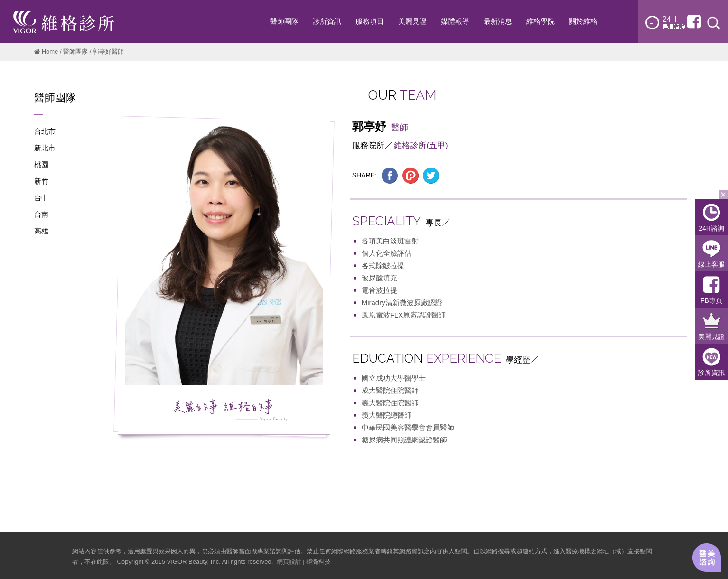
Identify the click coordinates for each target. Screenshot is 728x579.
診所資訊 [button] (327, 21)
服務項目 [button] (370, 21)
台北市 (45, 131)
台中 (41, 198)
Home (50, 51)
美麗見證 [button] (412, 21)
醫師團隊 (75, 51)
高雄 (41, 231)
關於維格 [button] (583, 21)
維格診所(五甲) (421, 145)
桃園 (41, 164)
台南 (41, 214)
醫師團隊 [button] (284, 21)
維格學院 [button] (541, 21)
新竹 (41, 181)
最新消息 (498, 21)
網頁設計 (289, 562)
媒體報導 (455, 21)
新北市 (45, 148)
